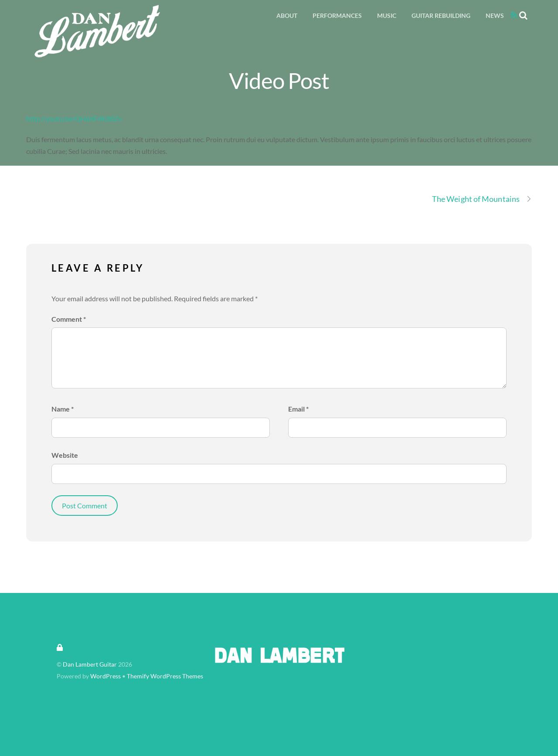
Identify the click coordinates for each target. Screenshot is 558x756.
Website (65, 455)
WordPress (105, 676)
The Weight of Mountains (482, 199)
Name (63, 409)
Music (387, 15)
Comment (69, 319)
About (287, 15)
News (495, 15)
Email (298, 409)
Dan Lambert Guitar (90, 664)
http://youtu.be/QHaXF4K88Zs (74, 118)
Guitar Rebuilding (441, 15)
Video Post (279, 80)
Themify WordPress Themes (165, 676)
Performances (337, 15)
